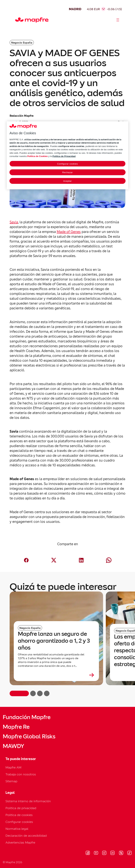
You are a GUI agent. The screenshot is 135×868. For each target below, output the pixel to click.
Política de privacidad (21, 808)
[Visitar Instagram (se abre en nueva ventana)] (104, 853)
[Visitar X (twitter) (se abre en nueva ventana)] (121, 853)
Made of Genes (69, 232)
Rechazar (68, 172)
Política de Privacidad (64, 156)
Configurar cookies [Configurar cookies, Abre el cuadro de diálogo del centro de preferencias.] (67, 164)
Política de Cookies (38, 156)
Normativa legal (17, 829)
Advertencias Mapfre (20, 842)
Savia (14, 222)
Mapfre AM (13, 767)
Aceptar (67, 181)
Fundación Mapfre (27, 717)
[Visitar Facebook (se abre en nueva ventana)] (88, 853)
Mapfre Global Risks (29, 736)
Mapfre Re (16, 727)
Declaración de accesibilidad (26, 836)
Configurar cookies (19, 822)
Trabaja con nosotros (21, 774)
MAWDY (13, 746)
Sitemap (11, 781)
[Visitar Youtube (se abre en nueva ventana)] (96, 853)
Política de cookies (19, 815)
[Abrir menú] (118, 20)
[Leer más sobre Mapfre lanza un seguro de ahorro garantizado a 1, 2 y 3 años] (56, 675)
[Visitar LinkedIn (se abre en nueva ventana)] (113, 853)
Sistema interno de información (28, 801)
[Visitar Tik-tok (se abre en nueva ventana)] (129, 853)
